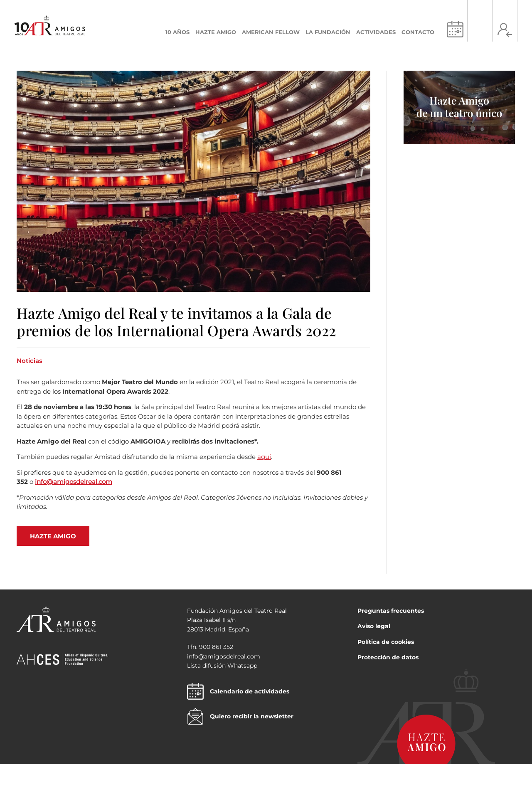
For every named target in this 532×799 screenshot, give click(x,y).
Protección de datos (388, 657)
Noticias (30, 361)
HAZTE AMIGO (53, 536)
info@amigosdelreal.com (74, 482)
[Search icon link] (480, 30)
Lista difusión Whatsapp (222, 666)
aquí (264, 457)
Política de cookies (386, 642)
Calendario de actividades (238, 691)
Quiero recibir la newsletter (240, 716)
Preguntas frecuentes (391, 611)
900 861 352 (216, 647)
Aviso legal (374, 626)
